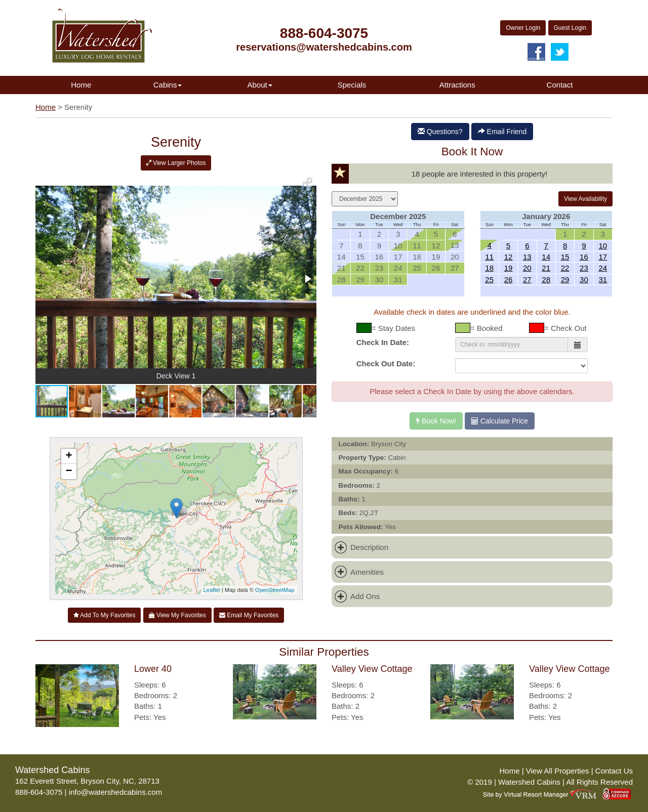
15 (565, 257)
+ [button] (69, 456)
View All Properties (558, 771)
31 (603, 280)
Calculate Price (500, 421)
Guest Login (570, 28)
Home (81, 85)
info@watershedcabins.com (115, 792)
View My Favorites (177, 615)
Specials (352, 85)
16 (584, 257)
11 (489, 257)
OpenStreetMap (275, 590)
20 (527, 268)
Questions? (440, 132)
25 (489, 280)
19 (509, 268)
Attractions (457, 85)
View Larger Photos (176, 163)
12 (509, 257)
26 (509, 280)
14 (546, 257)
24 (603, 268)
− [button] (69, 472)
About (259, 85)
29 (565, 280)
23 (584, 268)
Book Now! (436, 421)
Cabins (168, 85)
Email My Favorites (249, 615)
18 (489, 268)
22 (565, 268)
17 (603, 257)
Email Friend (502, 132)
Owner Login (523, 28)
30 (584, 280)
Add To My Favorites (105, 615)
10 (603, 246)
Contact (560, 85)
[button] (307, 183)
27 (527, 280)
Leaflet (212, 590)
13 (527, 257)
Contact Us (614, 771)
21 (546, 268)
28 (546, 280)
